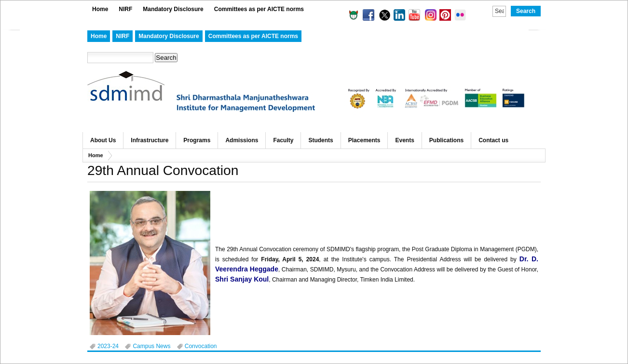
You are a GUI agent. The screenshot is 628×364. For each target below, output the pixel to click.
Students (321, 140)
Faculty (283, 140)
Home (100, 9)
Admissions (242, 140)
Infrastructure (150, 140)
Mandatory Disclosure (173, 9)
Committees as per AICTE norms (259, 9)
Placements (364, 140)
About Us (103, 140)
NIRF (125, 9)
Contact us (493, 140)
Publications (446, 140)
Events (404, 140)
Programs (197, 140)
